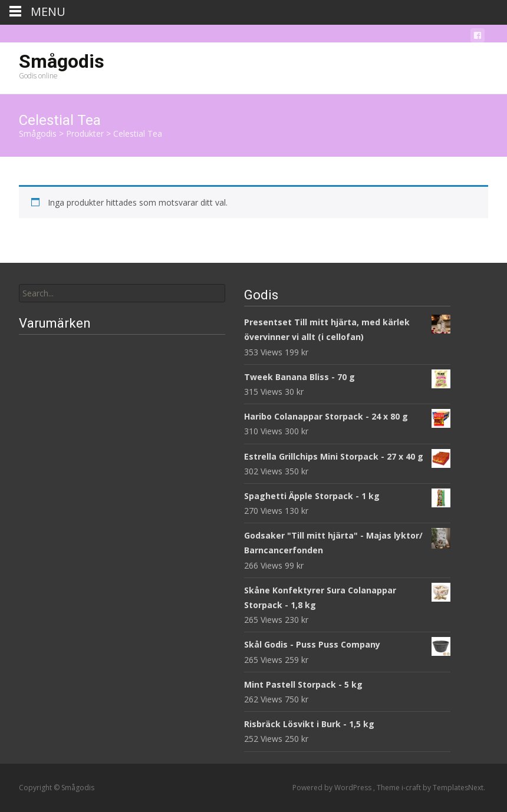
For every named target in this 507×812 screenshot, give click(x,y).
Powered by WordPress (333, 788)
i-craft (412, 788)
